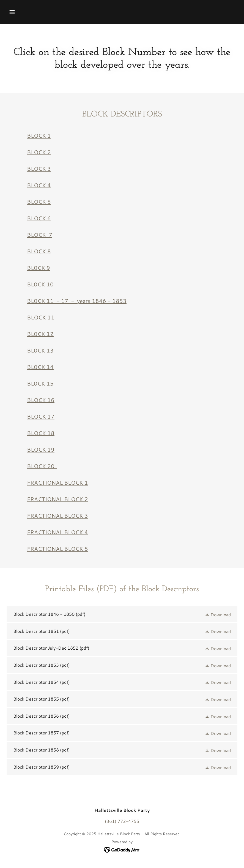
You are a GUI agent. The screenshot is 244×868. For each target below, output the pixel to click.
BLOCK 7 (40, 235)
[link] (122, 614)
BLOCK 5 (39, 202)
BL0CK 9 (39, 268)
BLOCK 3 (39, 169)
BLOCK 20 (42, 466)
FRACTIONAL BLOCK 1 (57, 482)
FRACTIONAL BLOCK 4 (57, 532)
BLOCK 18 (41, 433)
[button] (12, 12)
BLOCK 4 (39, 185)
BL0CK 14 (40, 367)
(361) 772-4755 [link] (122, 821)
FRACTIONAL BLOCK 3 (57, 516)
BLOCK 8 (39, 251)
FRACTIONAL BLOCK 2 (57, 499)
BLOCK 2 (39, 152)
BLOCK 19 (41, 449)
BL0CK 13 (40, 350)
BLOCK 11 (41, 317)
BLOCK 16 (41, 400)
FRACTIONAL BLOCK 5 (57, 549)
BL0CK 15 (40, 383)
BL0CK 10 (40, 284)
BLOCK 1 (39, 135)
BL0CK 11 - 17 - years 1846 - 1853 (77, 301)
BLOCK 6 (39, 218)
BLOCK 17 (41, 416)
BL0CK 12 (40, 334)
